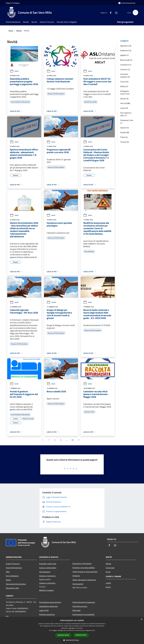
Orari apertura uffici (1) (126, 114)
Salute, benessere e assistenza (84, 580)
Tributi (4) (124, 137)
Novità (19, 31)
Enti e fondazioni (12, 576)
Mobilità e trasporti (46, 590)
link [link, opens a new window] (94, 630)
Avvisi (14, 71)
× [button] (141, 619)
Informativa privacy (80, 606)
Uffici (8, 572)
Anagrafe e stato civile (48, 564)
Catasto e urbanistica (47, 583)
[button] (72, 640)
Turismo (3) (124, 142)
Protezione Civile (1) (127, 122)
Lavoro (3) (124, 108)
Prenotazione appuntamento (50, 602)
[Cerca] (135, 13)
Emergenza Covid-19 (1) (125, 92)
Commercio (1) (126, 65)
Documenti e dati (12, 588)
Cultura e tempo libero (48, 568)
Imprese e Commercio (47, 576)
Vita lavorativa (45, 572)
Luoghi (108, 583)
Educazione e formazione (82, 564)
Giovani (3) (124, 99)
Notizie (51, 302)
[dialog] (72, 631)
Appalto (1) (124, 55)
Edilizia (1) (124, 86)
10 (72, 440)
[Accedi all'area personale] (127, 3)
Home (11, 31)
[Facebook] (110, 12)
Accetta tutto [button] (63, 635)
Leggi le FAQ (44, 610)
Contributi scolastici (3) (125, 76)
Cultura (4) (124, 82)
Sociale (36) (125, 132)
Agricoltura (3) (126, 46)
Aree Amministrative (14, 568)
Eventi (108, 587)
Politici (8, 580)
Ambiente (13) (126, 50)
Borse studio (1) (126, 60)
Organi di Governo (13, 564)
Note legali (77, 610)
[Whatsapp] (115, 12)
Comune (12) (125, 69)
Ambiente (76, 576)
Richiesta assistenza (47, 614)
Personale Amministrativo (16, 584)
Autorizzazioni (78, 584)
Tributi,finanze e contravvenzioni (85, 572)
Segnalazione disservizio (48, 606)
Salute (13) (124, 128)
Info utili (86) (125, 103)
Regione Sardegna (13, 3)
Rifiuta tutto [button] (81, 635)
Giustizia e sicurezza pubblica (84, 568)
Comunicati (110, 568)
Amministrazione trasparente (84, 602)
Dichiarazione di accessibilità (83, 614)
